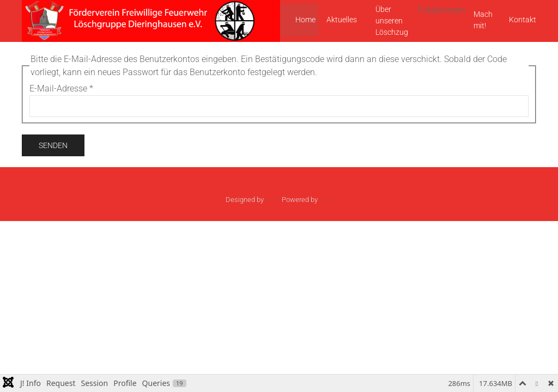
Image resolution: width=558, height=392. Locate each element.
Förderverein (442, 10)
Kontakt (523, 20)
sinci (273, 200)
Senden (53, 145)
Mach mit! (483, 20)
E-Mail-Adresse (61, 88)
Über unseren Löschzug (392, 21)
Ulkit (326, 200)
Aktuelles (342, 20)
